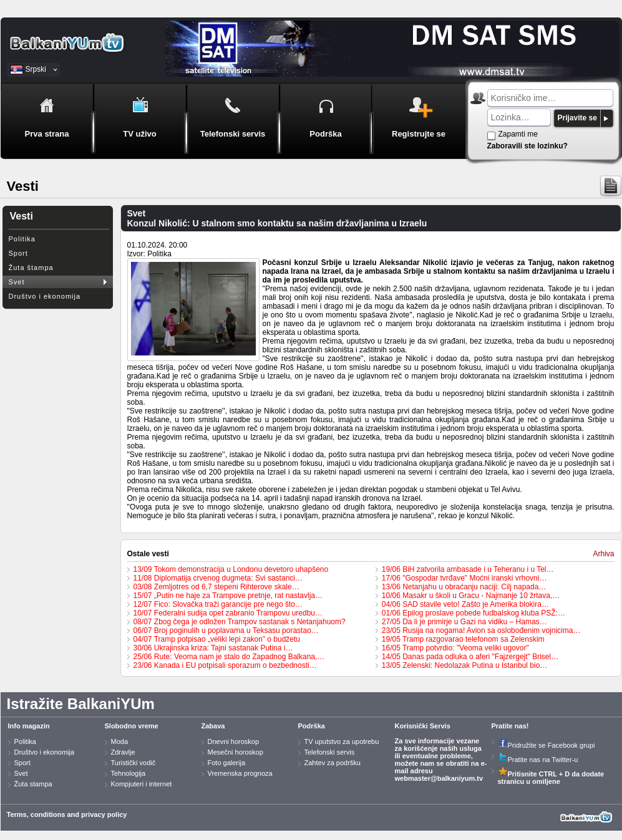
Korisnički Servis (423, 726)
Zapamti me (518, 134)
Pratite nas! (510, 726)
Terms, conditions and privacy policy (67, 814)
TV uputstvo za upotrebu (342, 741)
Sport (18, 253)
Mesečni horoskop (236, 752)
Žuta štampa (31, 268)
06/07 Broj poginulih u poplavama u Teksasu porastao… (226, 630)
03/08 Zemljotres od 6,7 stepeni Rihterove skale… (216, 587)
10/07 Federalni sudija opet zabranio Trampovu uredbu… (228, 613)
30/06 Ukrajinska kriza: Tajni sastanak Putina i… (213, 648)
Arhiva (603, 554)
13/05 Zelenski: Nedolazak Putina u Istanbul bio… (465, 665)
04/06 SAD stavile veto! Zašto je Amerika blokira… (465, 604)
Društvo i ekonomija (45, 296)
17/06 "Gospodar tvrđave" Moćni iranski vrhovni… (464, 578)
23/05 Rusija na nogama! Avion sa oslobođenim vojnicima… (481, 630)
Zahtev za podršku (333, 763)
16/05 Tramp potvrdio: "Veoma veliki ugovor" (455, 648)
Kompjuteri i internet (142, 784)
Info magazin (29, 726)
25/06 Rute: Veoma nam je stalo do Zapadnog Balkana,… (229, 657)
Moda (120, 741)
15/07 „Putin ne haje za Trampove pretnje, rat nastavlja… (228, 596)
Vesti (22, 216)
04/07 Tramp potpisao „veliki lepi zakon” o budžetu (217, 639)
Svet (17, 282)
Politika (22, 239)
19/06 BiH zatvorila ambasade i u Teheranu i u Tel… (468, 569)
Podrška (312, 726)
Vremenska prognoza (240, 773)
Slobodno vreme (132, 726)
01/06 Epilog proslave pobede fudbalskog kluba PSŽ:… (474, 613)
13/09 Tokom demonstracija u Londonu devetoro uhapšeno (231, 569)
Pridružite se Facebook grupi (547, 745)
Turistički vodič (134, 763)
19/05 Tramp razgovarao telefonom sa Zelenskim (463, 639)
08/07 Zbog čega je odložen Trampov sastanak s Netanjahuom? (240, 622)
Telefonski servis (330, 752)
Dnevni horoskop (234, 741)
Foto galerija (227, 763)
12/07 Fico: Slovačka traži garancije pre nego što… (218, 604)
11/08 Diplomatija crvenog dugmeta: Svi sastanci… (218, 578)
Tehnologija (129, 773)
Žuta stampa (33, 784)
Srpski (36, 69)
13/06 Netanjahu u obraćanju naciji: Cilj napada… (464, 587)
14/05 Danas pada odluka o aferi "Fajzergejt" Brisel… (470, 657)
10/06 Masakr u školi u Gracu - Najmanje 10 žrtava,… (471, 596)
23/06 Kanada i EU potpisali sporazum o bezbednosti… (225, 665)
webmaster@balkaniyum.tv (439, 778)
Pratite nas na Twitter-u (538, 760)
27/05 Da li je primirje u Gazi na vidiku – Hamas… (464, 622)
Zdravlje (123, 752)
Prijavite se (577, 118)
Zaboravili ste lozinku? (527, 146)
